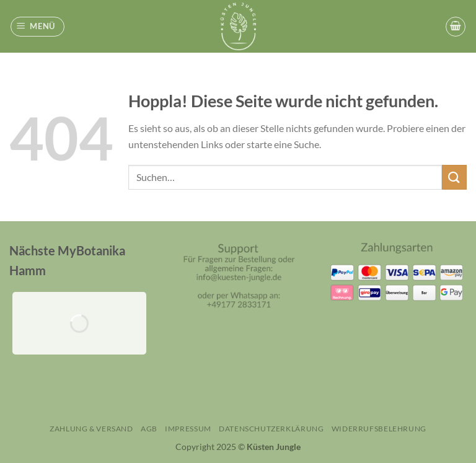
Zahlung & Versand (91, 429)
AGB (149, 429)
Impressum (188, 429)
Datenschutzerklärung (271, 429)
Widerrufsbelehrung (379, 429)
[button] (38, 27)
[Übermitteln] (454, 177)
